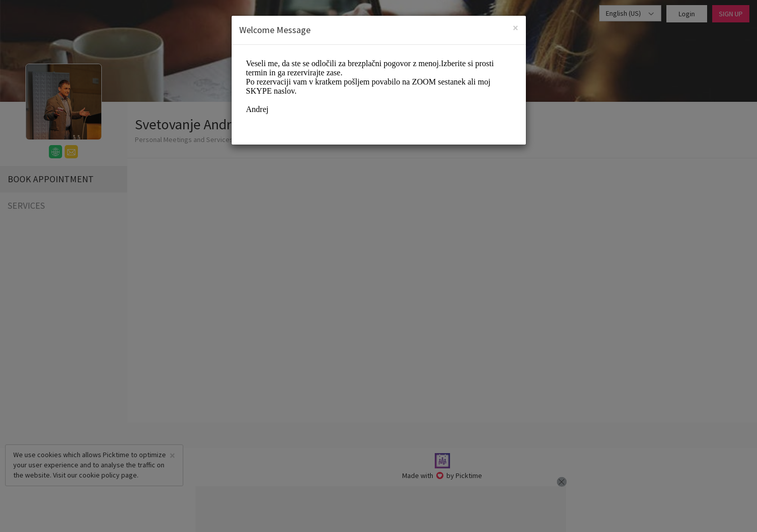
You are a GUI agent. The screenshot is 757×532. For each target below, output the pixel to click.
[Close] (515, 28)
